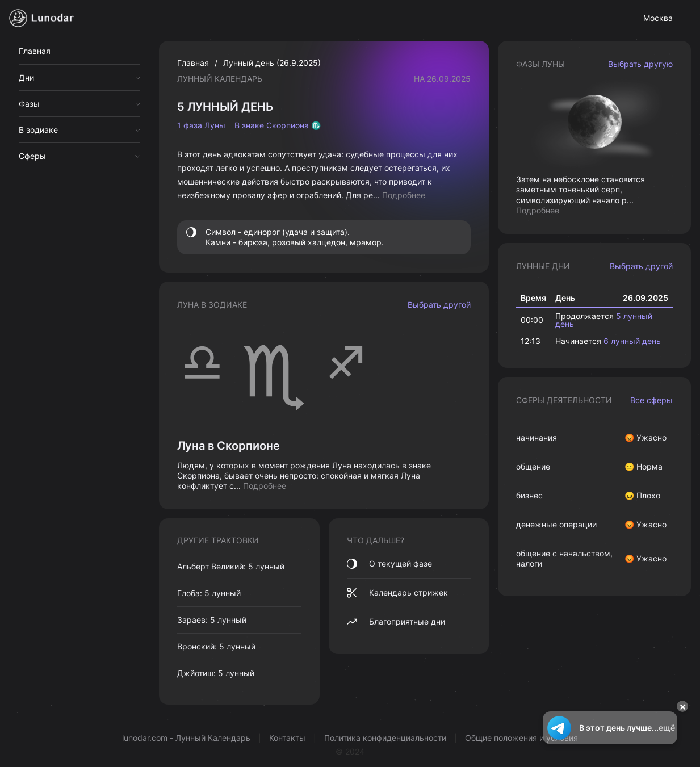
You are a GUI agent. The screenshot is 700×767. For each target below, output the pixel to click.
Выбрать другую (640, 64)
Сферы (32, 156)
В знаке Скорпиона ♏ (278, 125)
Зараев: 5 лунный (212, 620)
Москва (658, 18)
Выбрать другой (439, 305)
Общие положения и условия (521, 738)
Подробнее (404, 195)
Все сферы (651, 400)
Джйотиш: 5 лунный (216, 673)
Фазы (29, 104)
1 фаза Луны (201, 125)
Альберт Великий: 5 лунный (231, 566)
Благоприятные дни (396, 622)
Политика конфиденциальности (385, 738)
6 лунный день (632, 341)
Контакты (287, 738)
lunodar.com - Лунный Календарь (186, 738)
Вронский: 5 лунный (216, 646)
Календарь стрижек (397, 593)
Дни (26, 77)
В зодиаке (38, 130)
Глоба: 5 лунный (209, 593)
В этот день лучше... (610, 728)
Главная (35, 51)
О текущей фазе (389, 564)
